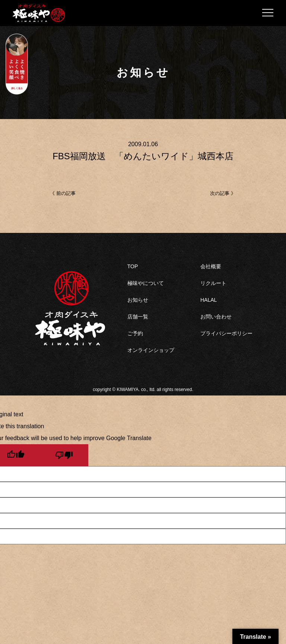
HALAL (209, 300)
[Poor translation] (64, 455)
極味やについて (146, 283)
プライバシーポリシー (226, 333)
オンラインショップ (151, 350)
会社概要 (211, 266)
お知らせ (138, 300)
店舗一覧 (138, 317)
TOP (133, 266)
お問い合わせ (216, 317)
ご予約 (135, 333)
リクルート (213, 283)
